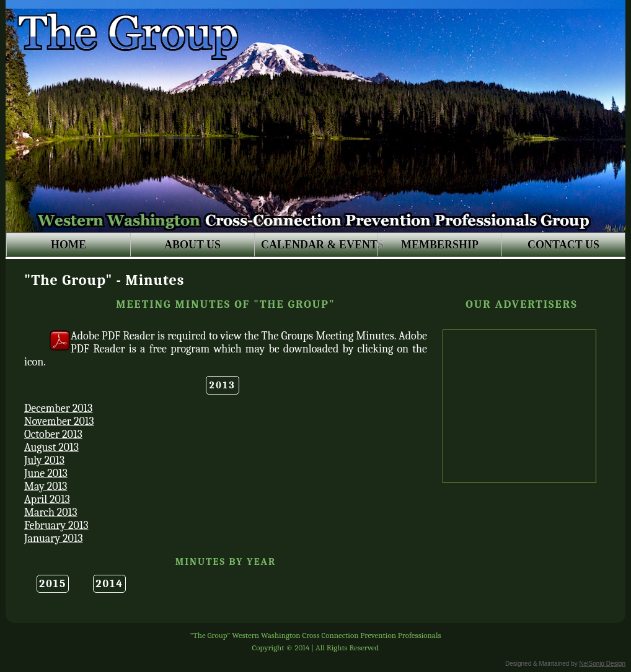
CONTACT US (563, 245)
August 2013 (51, 447)
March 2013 (51, 513)
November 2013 (59, 421)
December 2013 (58, 408)
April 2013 (47, 500)
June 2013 (46, 473)
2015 (53, 584)
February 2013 (56, 526)
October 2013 (53, 434)
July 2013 (44, 460)
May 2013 (46, 487)
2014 (109, 584)
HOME (68, 245)
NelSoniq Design (603, 664)
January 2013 (54, 539)
